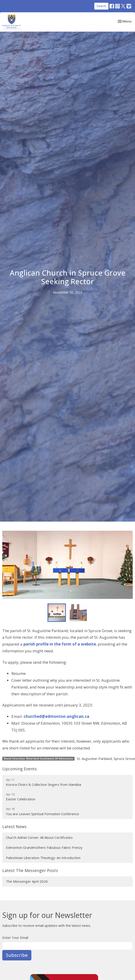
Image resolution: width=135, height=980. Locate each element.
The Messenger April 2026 (27, 881)
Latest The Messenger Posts (30, 870)
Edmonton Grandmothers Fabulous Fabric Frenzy (44, 847)
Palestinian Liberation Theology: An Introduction (43, 858)
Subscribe (17, 955)
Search (101, 6)
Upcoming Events (20, 769)
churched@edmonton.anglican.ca (56, 716)
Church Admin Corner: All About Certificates (39, 837)
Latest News (14, 827)
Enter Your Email (15, 937)
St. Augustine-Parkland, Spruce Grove (106, 759)
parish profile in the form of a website (60, 644)
